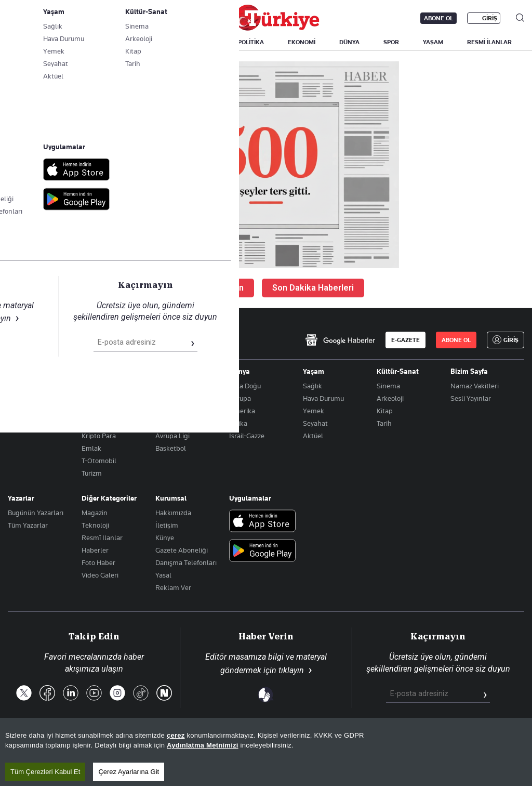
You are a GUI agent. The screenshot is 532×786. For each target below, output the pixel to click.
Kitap (385, 411)
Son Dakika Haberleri (313, 288)
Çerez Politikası (499, 743)
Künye (165, 538)
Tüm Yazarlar (28, 525)
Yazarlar (21, 498)
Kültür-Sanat (398, 371)
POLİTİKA (251, 42)
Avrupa (240, 398)
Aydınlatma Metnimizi (203, 776)
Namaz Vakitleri (475, 386)
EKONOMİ (302, 42)
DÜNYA (349, 42)
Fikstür (166, 411)
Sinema (388, 386)
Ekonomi (95, 371)
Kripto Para (99, 436)
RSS (300, 743)
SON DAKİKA (32, 42)
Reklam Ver (173, 587)
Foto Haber (98, 562)
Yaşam (314, 371)
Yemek (314, 411)
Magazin (95, 513)
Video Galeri (100, 575)
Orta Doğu (245, 386)
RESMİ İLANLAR (489, 42)
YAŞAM (433, 42)
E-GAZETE (405, 340)
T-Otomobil (99, 461)
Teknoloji (95, 525)
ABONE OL (438, 18)
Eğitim (18, 398)
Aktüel (313, 436)
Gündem (21, 371)
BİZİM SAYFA (147, 42)
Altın (89, 398)
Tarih (384, 423)
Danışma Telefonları (186, 562)
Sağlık (312, 386)
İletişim (167, 525)
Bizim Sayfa (469, 371)
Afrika (238, 423)
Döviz (90, 411)
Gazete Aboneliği (125, 18)
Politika (19, 386)
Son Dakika (209, 743)
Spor (163, 371)
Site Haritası (260, 743)
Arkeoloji (390, 398)
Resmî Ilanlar (102, 538)
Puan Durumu (176, 398)
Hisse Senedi (101, 423)
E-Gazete (61, 18)
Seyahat (315, 423)
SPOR (391, 42)
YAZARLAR (90, 42)
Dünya (240, 371)
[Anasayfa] (37, 340)
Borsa (90, 386)
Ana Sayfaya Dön (211, 288)
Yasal (163, 575)
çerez (176, 766)
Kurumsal (171, 498)
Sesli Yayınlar (471, 398)
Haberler (95, 550)
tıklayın (291, 670)
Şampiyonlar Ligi (181, 423)
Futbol (165, 386)
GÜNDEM (201, 42)
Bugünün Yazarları (36, 513)
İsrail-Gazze (247, 436)
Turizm (92, 473)
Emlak (91, 448)
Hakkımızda (173, 513)
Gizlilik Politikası (435, 743)
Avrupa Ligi (172, 436)
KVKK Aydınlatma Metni (358, 743)
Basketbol (171, 448)
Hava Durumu (323, 398)
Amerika (242, 411)
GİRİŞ (490, 18)
